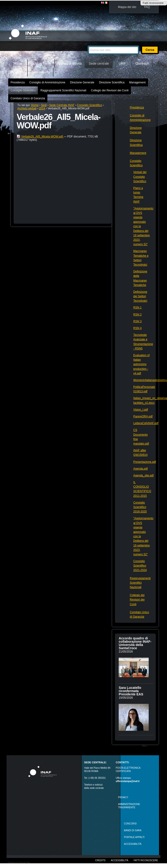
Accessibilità (120, 860)
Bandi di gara (133, 830)
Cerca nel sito (87, 43)
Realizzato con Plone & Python (19, 862)
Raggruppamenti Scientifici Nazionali (63, 90)
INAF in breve (41, 63)
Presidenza (18, 82)
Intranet (18, 72)
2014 (42, 108)
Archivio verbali (27, 108)
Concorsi (130, 824)
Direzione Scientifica (112, 82)
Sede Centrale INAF (62, 105)
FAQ (147, 7)
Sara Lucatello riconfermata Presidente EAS (131, 691)
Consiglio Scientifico (23, 90)
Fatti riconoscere (153, 3)
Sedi (44, 105)
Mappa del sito (127, 7)
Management (137, 82)
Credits (100, 860)
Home (18, 63)
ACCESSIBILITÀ (133, 844)
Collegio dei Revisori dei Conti (110, 90)
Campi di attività (70, 63)
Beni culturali (41, 72)
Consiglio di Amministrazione (47, 82)
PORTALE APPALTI (134, 837)
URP (122, 63)
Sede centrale (99, 63)
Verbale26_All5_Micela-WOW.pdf (40, 137)
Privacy (123, 797)
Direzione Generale (82, 82)
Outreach (142, 63)
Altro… (146, 746)
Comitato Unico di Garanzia (28, 98)
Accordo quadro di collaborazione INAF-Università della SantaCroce (135, 643)
